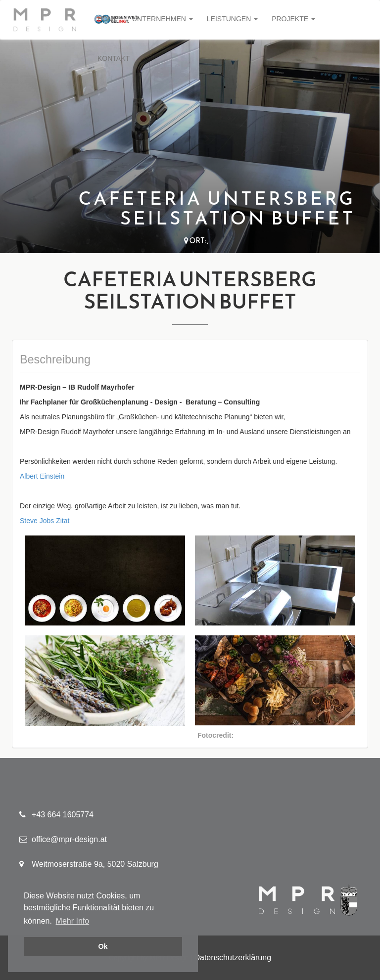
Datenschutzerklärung (233, 958)
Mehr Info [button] (73, 921)
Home (108, 19)
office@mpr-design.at (63, 839)
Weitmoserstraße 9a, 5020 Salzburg (89, 864)
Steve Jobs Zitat (45, 521)
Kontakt (114, 58)
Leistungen (232, 19)
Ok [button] (103, 946)
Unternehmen (163, 19)
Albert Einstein (42, 476)
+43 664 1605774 (56, 815)
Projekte (293, 19)
